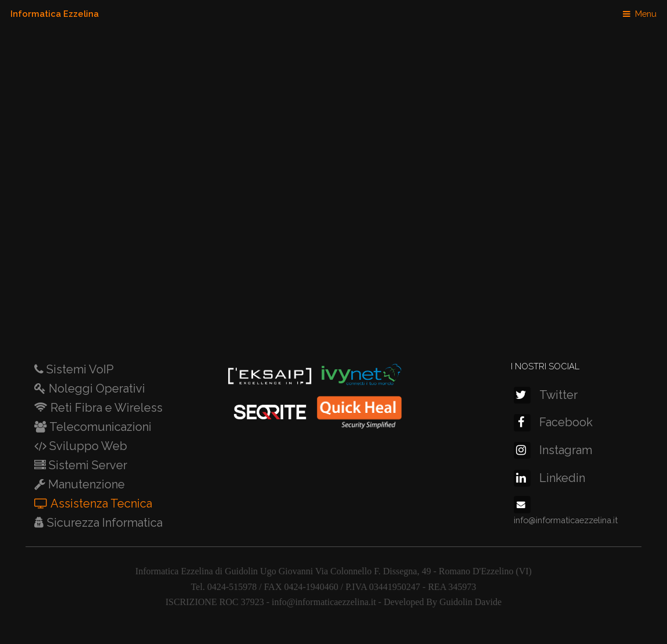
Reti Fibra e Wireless (105, 408)
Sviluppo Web (87, 446)
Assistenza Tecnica (100, 503)
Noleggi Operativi (95, 388)
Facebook (553, 422)
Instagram (553, 450)
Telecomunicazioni (99, 427)
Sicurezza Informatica (103, 523)
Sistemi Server (86, 465)
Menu (646, 14)
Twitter (546, 395)
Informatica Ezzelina (55, 14)
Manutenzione (85, 484)
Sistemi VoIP (79, 369)
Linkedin (549, 478)
